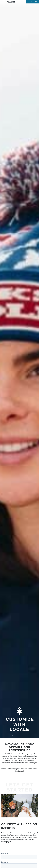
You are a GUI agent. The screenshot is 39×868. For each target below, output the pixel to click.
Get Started (32, 2)
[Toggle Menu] (3, 2)
